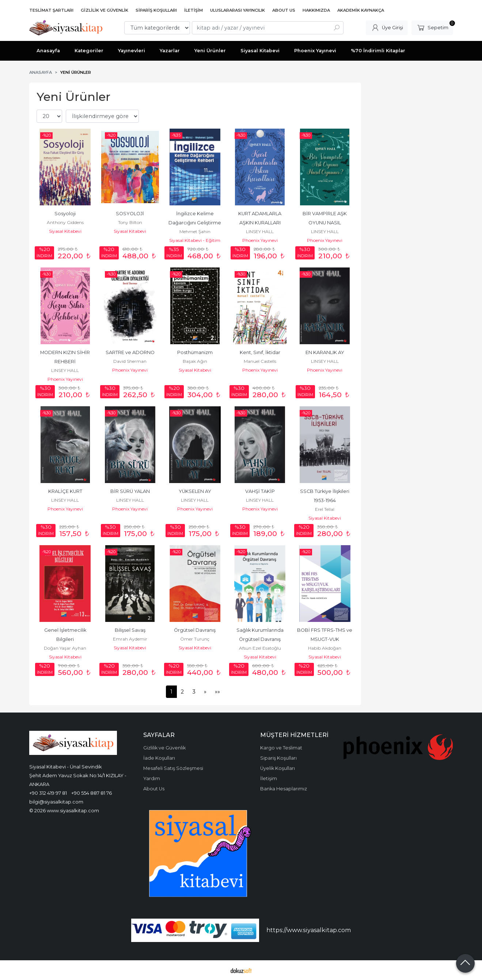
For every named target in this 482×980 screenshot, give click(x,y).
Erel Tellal (325, 509)
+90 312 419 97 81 (48, 793)
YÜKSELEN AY (195, 491)
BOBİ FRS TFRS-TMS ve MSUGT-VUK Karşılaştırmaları (325, 639)
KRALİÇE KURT (65, 491)
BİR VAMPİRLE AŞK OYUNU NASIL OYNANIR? (325, 223)
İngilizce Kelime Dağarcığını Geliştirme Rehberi (195, 223)
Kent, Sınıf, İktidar (260, 352)
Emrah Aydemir (130, 639)
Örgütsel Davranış (195, 630)
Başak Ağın (195, 361)
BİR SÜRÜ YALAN (130, 491)
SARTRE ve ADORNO (130, 352)
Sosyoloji (65, 214)
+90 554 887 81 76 (92, 793)
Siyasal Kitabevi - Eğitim (195, 240)
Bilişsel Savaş (130, 630)
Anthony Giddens (65, 222)
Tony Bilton (130, 222)
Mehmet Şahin (195, 231)
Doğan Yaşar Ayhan (65, 648)
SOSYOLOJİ (130, 214)
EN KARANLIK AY (325, 352)
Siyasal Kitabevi (65, 231)
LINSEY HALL (260, 231)
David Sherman (130, 361)
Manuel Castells (260, 361)
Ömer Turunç (195, 639)
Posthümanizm (195, 352)
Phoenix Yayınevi (260, 240)
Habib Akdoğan (325, 648)
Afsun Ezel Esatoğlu (260, 648)
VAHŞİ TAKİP (260, 491)
